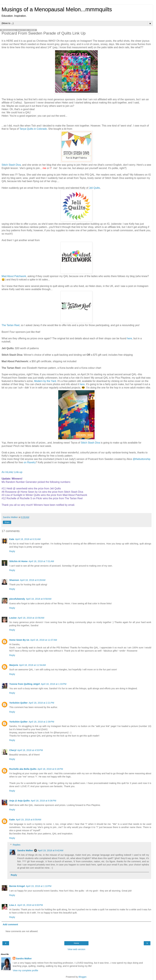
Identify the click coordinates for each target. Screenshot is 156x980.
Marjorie (14, 665)
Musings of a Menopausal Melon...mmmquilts (57, 9)
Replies (17, 845)
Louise (13, 618)
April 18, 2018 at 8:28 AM (33, 580)
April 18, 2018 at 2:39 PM (41, 722)
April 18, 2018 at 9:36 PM (43, 801)
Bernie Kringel (17, 886)
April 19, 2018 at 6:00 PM (30, 905)
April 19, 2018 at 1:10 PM (39, 886)
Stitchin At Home (18, 561)
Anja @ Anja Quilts (19, 801)
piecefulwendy (17, 599)
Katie (12, 820)
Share (7, 522)
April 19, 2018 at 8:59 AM (28, 820)
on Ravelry (30, 462)
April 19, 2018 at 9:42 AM (51, 850)
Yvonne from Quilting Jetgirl (25, 684)
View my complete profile (25, 970)
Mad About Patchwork (14, 276)
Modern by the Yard (45, 381)
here (130, 338)
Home (76, 943)
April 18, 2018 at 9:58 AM (39, 599)
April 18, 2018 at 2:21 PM (41, 703)
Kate (12, 539)
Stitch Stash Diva (11, 165)
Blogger (83, 977)
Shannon (14, 580)
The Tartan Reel (11, 325)
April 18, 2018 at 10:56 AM (31, 618)
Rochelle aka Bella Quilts (23, 769)
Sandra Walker (25, 850)
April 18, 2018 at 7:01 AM (41, 561)
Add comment (10, 924)
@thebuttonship (142, 459)
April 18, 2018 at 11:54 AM (32, 665)
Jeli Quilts (94, 188)
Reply (12, 551)
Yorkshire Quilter (18, 703)
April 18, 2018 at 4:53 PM (30, 750)
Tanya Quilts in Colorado (33, 129)
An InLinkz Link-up (12, 472)
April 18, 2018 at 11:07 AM (44, 640)
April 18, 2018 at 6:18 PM (50, 769)
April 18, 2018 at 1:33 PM (54, 684)
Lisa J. (13, 905)
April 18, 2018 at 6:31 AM (28, 539)
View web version (76, 949)
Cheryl (13, 750)
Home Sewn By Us (19, 640)
